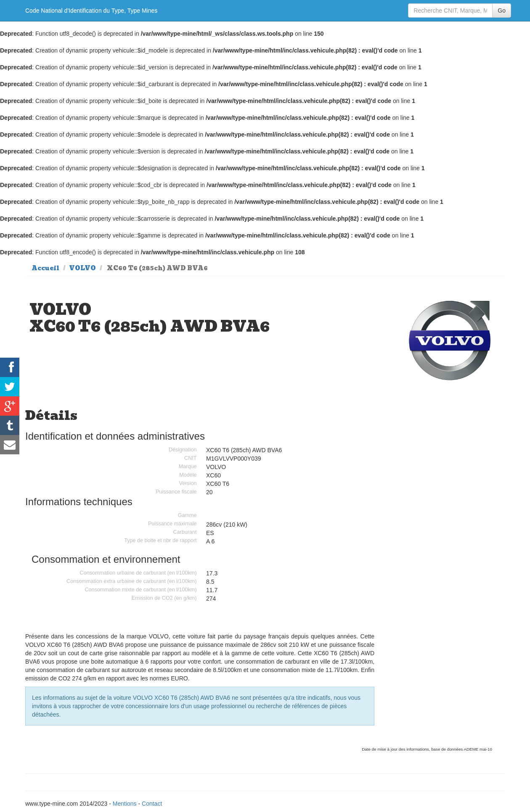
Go (502, 11)
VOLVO (82, 268)
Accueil (45, 268)
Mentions (125, 804)
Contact (152, 804)
